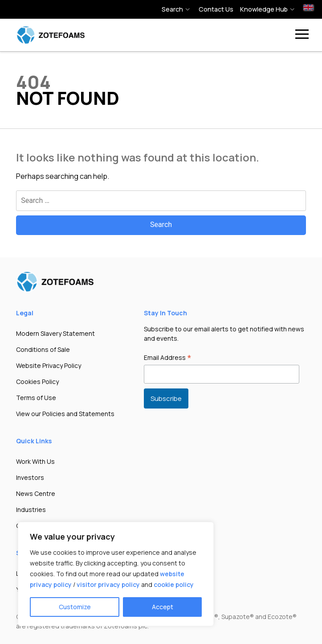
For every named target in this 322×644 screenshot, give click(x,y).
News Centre (36, 493)
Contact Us (216, 9)
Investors (30, 477)
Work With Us (35, 461)
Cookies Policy (37, 382)
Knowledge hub (264, 9)
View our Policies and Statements (65, 414)
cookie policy (174, 584)
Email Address (168, 358)
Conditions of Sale (43, 349)
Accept (163, 607)
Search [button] (172, 9)
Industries (31, 510)
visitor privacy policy (108, 584)
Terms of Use (36, 398)
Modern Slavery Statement (55, 333)
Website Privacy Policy (49, 365)
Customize (75, 607)
